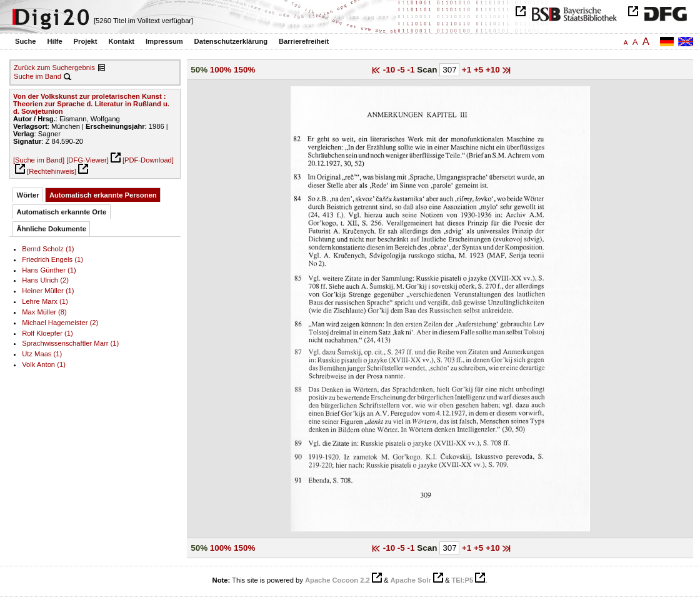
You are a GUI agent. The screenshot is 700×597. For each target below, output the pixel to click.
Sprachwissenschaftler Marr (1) (70, 343)
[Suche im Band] (39, 160)
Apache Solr (411, 580)
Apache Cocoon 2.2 (337, 580)
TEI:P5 (462, 580)
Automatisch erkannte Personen (103, 195)
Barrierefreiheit (304, 41)
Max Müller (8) (44, 312)
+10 (494, 70)
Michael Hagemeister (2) (60, 323)
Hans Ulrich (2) (45, 280)
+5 (480, 70)
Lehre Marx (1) (45, 301)
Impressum (164, 41)
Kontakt (121, 41)
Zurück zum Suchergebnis (54, 68)
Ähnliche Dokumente (52, 229)
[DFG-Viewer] (87, 160)
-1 (412, 70)
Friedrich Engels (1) (52, 259)
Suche (26, 41)
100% (221, 70)
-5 (402, 70)
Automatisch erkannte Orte (62, 212)
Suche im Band (37, 76)
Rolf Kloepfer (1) (47, 333)
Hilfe (54, 41)
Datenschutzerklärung (231, 41)
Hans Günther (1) (49, 270)
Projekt (86, 41)
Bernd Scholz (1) (48, 249)
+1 (468, 70)
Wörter (28, 195)
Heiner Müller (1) (48, 291)
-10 (390, 70)
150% (244, 70)
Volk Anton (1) (44, 364)
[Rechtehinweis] (52, 171)
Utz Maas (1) (42, 354)
